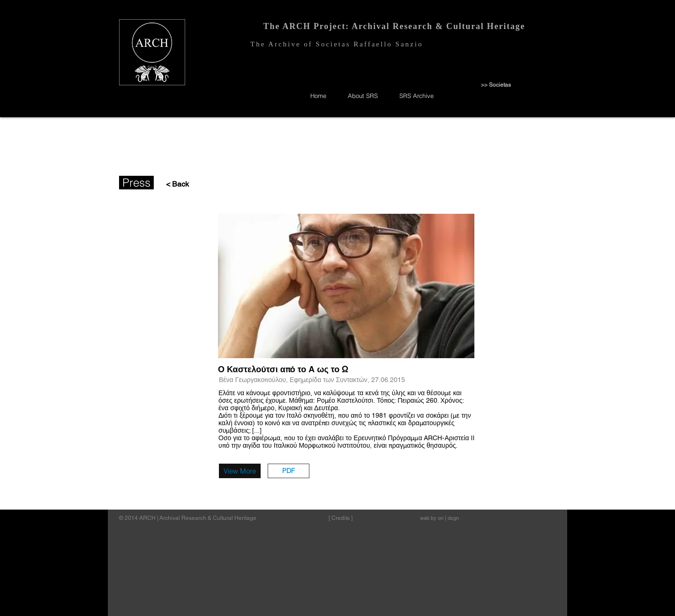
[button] (289, 471)
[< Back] (175, 184)
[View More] (240, 471)
